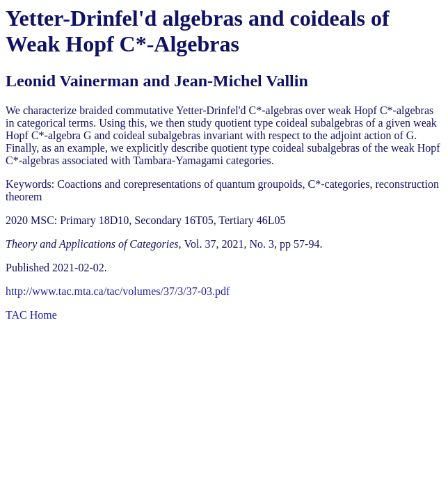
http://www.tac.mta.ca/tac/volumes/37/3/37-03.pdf (118, 291)
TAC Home (31, 315)
